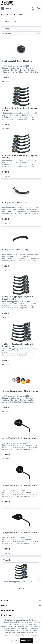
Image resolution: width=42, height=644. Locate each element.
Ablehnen (14, 640)
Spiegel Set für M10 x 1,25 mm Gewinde (20, 438)
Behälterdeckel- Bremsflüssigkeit (17, 61)
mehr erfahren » (10, 22)
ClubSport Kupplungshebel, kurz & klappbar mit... (18, 298)
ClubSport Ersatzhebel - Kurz (15, 203)
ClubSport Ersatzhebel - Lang (15, 250)
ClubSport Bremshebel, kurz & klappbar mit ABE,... (20, 109)
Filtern (6, 28)
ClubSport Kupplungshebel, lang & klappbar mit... (18, 345)
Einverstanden (26, 640)
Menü (6, 8)
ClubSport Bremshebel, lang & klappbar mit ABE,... (20, 156)
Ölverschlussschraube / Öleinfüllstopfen (20, 391)
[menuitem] (6, 8)
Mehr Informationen (29, 635)
